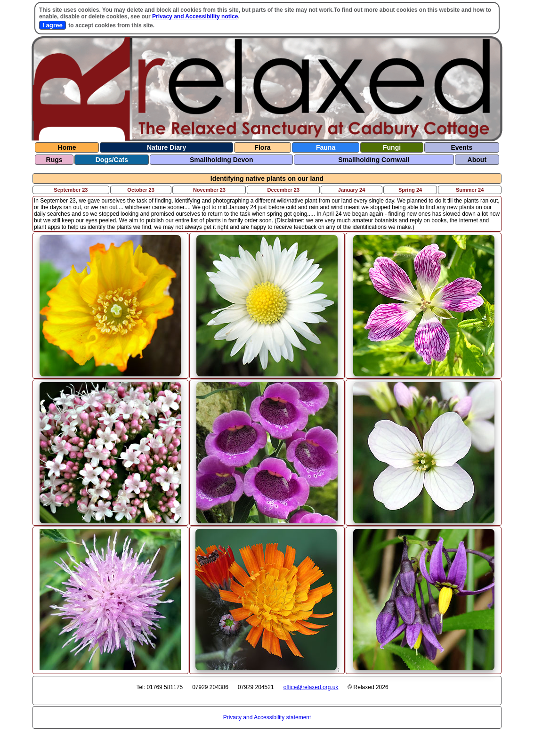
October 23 (141, 190)
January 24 (352, 190)
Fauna (326, 147)
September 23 (71, 190)
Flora (262, 147)
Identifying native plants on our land (267, 179)
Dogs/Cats (112, 160)
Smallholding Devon (222, 160)
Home (67, 147)
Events (461, 147)
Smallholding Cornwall (374, 160)
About (477, 160)
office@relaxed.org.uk (311, 687)
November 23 (209, 190)
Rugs (54, 160)
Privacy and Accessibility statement (267, 717)
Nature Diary (166, 147)
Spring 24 (410, 190)
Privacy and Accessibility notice (195, 16)
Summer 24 (470, 190)
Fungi (392, 147)
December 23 (284, 190)
